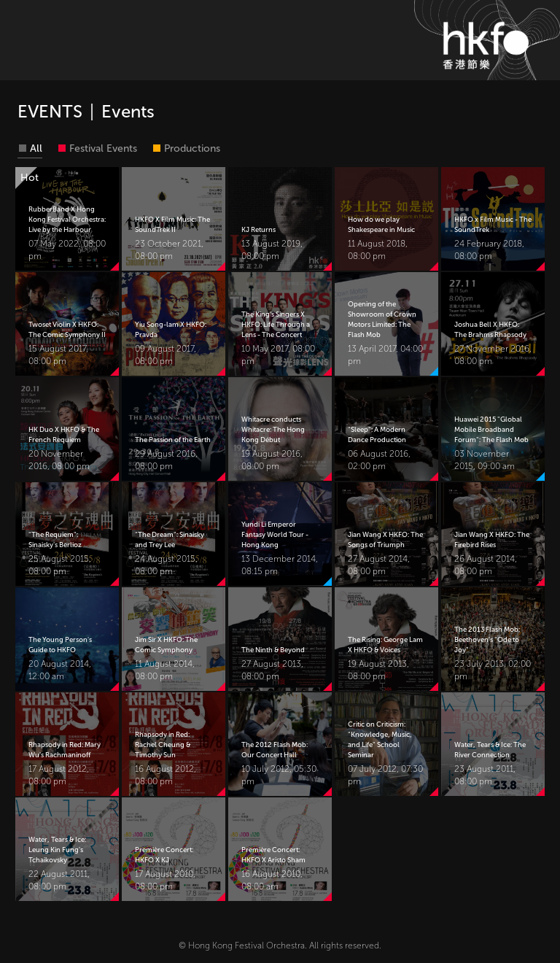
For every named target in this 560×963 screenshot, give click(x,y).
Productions (192, 148)
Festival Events (103, 148)
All (36, 148)
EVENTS (50, 111)
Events (128, 111)
